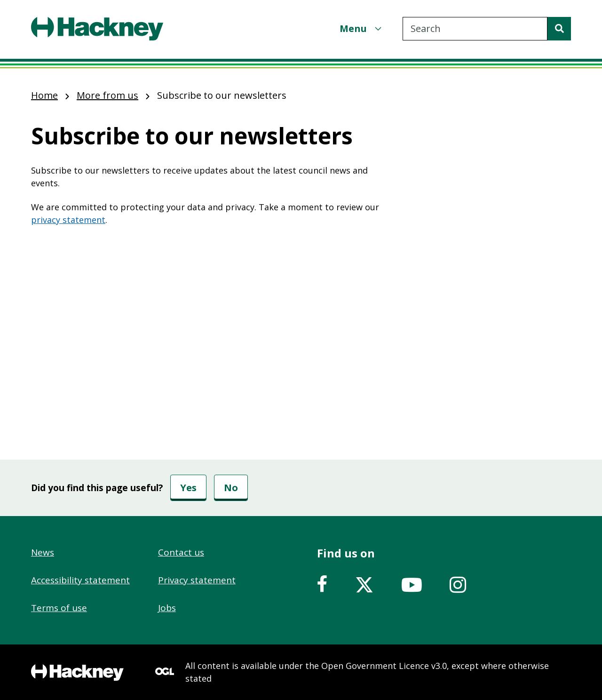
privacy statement (68, 220)
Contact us (181, 552)
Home (44, 95)
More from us (107, 95)
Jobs (167, 608)
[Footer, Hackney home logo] (77, 672)
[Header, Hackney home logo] (97, 29)
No (231, 488)
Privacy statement (197, 580)
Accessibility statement (80, 580)
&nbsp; (212, 312)
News (43, 552)
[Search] (559, 29)
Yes (188, 488)
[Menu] (362, 28)
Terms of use (59, 608)
